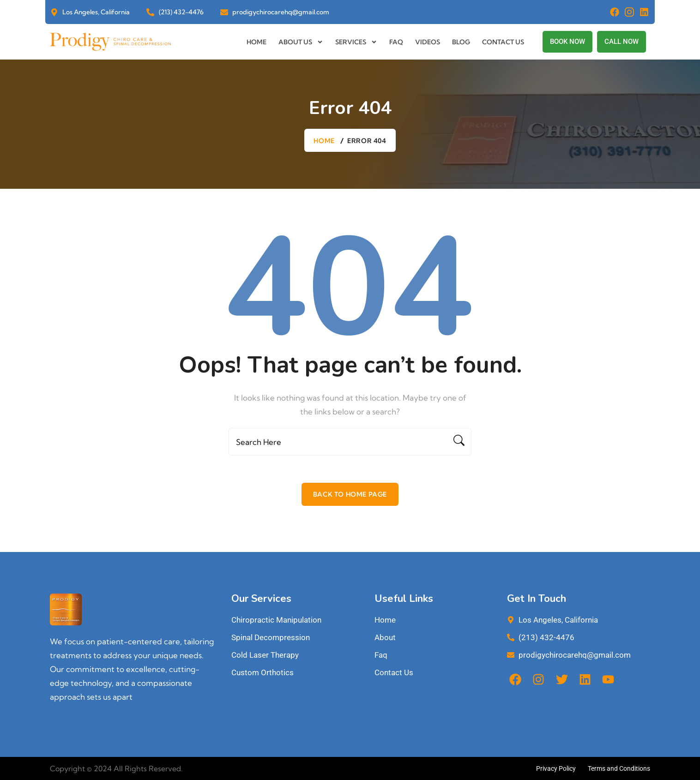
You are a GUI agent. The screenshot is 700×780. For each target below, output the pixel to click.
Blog (461, 42)
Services (356, 42)
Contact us (503, 42)
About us (301, 42)
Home (256, 42)
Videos (428, 42)
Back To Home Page (350, 494)
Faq (396, 42)
